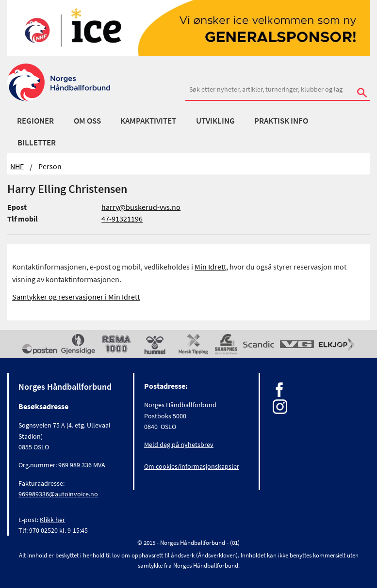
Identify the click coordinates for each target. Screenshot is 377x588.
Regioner (35, 121)
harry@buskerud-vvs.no (141, 207)
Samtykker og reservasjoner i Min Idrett (76, 297)
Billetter (37, 143)
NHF (17, 166)
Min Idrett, (211, 267)
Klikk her (52, 520)
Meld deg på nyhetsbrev (179, 445)
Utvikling (215, 121)
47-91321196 (122, 219)
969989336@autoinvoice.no (58, 494)
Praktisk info (281, 121)
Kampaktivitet (148, 121)
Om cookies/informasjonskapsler (192, 466)
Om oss (87, 121)
